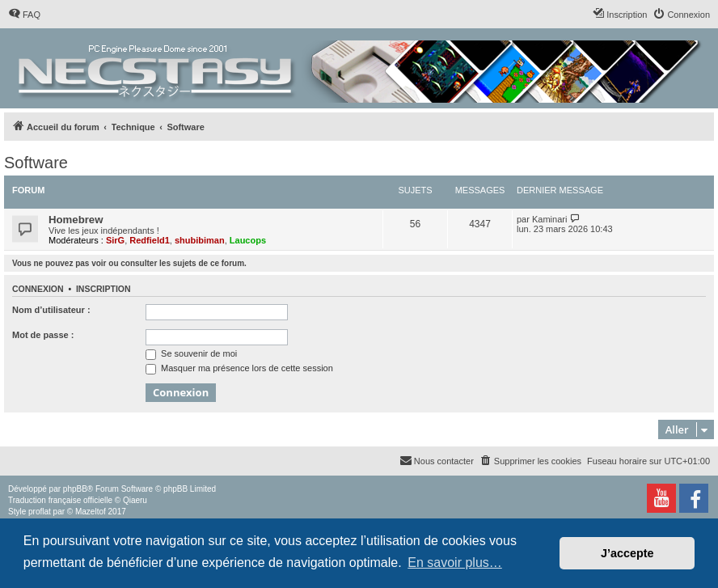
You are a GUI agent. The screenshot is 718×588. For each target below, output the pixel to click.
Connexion (38, 289)
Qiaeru (135, 500)
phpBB (75, 489)
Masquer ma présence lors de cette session (239, 368)
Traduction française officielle (60, 500)
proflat (40, 512)
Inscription (103, 289)
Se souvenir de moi (191, 353)
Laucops (248, 240)
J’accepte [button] (627, 553)
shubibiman (200, 240)
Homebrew (76, 220)
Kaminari (549, 219)
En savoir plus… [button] (455, 563)
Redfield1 (150, 240)
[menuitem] (24, 15)
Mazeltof (91, 512)
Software (36, 163)
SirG (115, 240)
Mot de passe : (43, 335)
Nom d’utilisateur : (51, 310)
